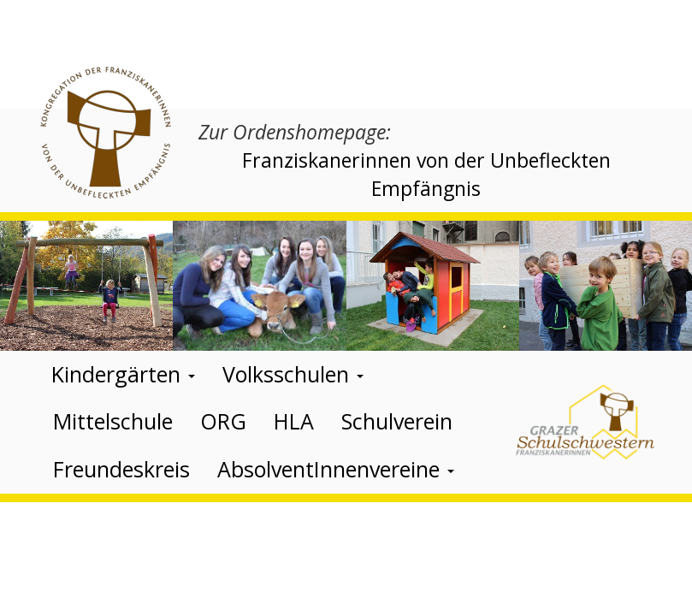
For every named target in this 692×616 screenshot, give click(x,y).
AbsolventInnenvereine (336, 469)
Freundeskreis (121, 469)
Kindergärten (123, 374)
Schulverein (397, 421)
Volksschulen (293, 374)
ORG (223, 421)
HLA (294, 421)
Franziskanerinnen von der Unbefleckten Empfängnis (426, 174)
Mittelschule (113, 421)
